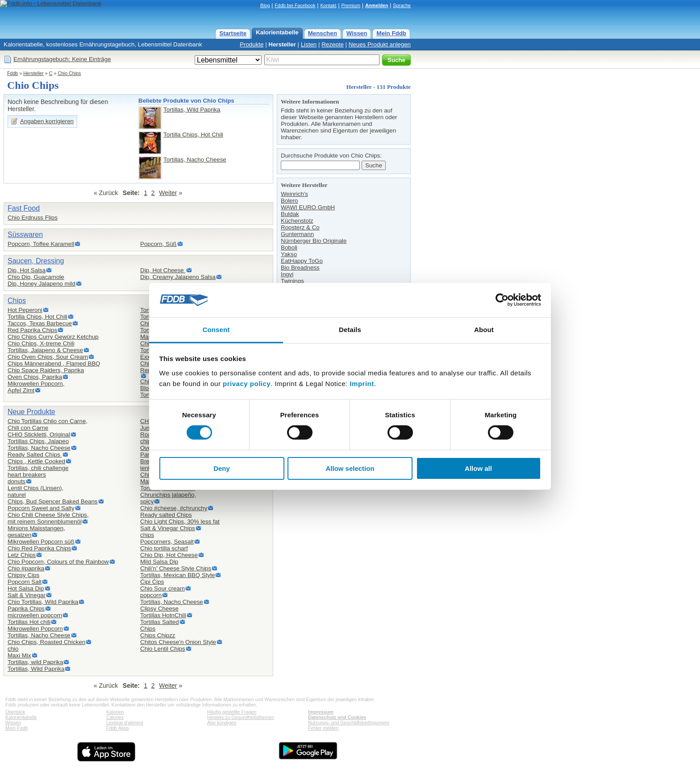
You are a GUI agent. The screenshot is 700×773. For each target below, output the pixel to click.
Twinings (292, 281)
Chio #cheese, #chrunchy (174, 508)
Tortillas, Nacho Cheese (195, 160)
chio (13, 649)
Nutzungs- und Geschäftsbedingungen (349, 723)
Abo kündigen (222, 723)
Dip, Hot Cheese (163, 270)
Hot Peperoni (25, 310)
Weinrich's (294, 194)
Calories (115, 717)
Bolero (290, 201)
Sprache (402, 5)
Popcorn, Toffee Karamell (41, 244)
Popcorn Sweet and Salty (41, 508)
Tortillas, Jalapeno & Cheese (45, 350)
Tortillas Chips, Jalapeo (38, 441)
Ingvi (287, 274)
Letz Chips (22, 555)
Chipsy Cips (23, 575)
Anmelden (377, 5)
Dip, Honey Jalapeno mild (42, 284)
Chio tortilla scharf (164, 548)
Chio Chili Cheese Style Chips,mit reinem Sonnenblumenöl (48, 518)
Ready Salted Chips (35, 455)
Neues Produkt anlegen (380, 44)
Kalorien (115, 712)
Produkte (252, 44)
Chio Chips (69, 73)
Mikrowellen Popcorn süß (41, 542)
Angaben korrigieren (47, 121)
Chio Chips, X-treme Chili (41, 343)
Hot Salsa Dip (26, 588)
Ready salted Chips (166, 515)
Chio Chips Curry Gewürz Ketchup (53, 337)
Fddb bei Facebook (295, 5)
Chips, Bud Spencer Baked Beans (53, 501)
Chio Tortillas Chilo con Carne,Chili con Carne (48, 424)
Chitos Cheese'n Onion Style (178, 642)
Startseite (233, 33)
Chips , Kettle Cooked (36, 461)
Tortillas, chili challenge (38, 468)
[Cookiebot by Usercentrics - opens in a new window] (502, 300)
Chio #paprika (26, 568)
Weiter (168, 193)
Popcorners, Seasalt (167, 542)
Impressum (321, 712)
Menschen (323, 33)
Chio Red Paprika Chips (39, 548)
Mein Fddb (391, 33)
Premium (351, 5)
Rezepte (333, 44)
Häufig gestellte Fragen (232, 712)
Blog (265, 5)
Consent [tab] (216, 330)
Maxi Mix (19, 655)
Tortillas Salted (160, 622)
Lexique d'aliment (125, 723)
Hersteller (282, 44)
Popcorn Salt (25, 582)
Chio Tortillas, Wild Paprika (43, 602)
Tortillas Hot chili (29, 622)
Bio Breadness (300, 268)
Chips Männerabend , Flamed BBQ (54, 364)
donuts (17, 481)
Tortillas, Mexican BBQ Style (177, 575)
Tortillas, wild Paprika (35, 662)
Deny (222, 468)
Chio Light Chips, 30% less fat (180, 522)
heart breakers (27, 475)
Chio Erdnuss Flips (33, 218)
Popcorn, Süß (158, 244)
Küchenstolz (297, 221)
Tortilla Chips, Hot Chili (193, 135)
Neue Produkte (31, 412)
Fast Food (24, 208)
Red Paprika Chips (32, 330)
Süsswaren (25, 235)
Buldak (290, 214)
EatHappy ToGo (302, 261)
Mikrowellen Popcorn (35, 629)
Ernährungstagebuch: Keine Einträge (62, 59)
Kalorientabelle (277, 32)
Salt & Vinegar (27, 595)
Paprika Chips (26, 609)
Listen (309, 44)
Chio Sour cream (162, 588)
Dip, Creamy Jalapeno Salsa (178, 277)
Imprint (362, 384)
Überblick (15, 712)
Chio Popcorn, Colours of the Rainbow (58, 562)
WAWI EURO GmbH (308, 207)
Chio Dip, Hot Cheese (169, 555)
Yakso (289, 254)
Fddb (12, 73)
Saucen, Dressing (36, 261)
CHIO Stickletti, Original (39, 434)
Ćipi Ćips (152, 582)
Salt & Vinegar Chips (168, 528)
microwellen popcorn (35, 615)
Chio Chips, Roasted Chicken (46, 642)
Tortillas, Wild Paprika (192, 110)
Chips (17, 301)
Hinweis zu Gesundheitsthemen (241, 717)
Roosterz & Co (300, 227)
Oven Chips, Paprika (35, 377)
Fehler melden (323, 728)
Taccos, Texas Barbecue (40, 323)
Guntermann (297, 234)
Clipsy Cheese (159, 609)
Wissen (357, 33)
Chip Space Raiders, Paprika (46, 370)
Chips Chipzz (158, 635)
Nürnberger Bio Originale (314, 241)
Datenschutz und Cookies (337, 717)
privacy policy (247, 384)
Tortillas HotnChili (163, 615)
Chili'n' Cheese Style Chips (176, 568)
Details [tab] (350, 330)
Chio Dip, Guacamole (36, 277)
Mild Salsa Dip (159, 562)
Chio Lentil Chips (163, 649)
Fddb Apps (118, 728)
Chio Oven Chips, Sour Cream (48, 357)
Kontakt (328, 5)
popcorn (151, 595)
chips (147, 535)
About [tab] (484, 330)
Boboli (289, 247)
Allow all (478, 468)
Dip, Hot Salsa (27, 270)
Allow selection (350, 468)
